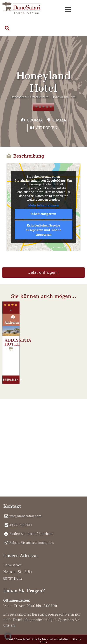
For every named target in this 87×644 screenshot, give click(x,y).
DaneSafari (19, 97)
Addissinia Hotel (18, 342)
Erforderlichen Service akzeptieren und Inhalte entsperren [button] (43, 230)
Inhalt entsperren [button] (43, 214)
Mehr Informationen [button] (43, 205)
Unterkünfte (39, 97)
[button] (8, 636)
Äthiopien (47, 128)
